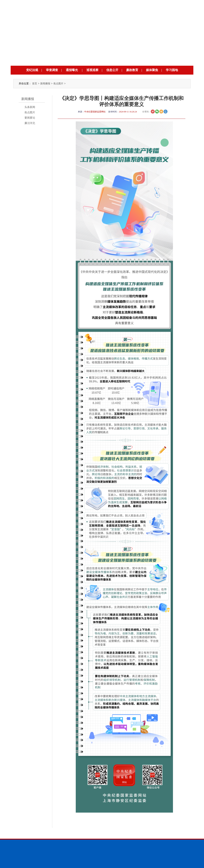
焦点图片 (58, 84)
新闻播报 (45, 84)
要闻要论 (30, 118)
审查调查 (52, 70)
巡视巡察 (92, 70)
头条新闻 (30, 107)
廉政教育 (132, 70)
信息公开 (112, 70)
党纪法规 (32, 70)
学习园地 (172, 70)
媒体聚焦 (152, 70)
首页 (35, 84)
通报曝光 (72, 70)
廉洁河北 (30, 123)
